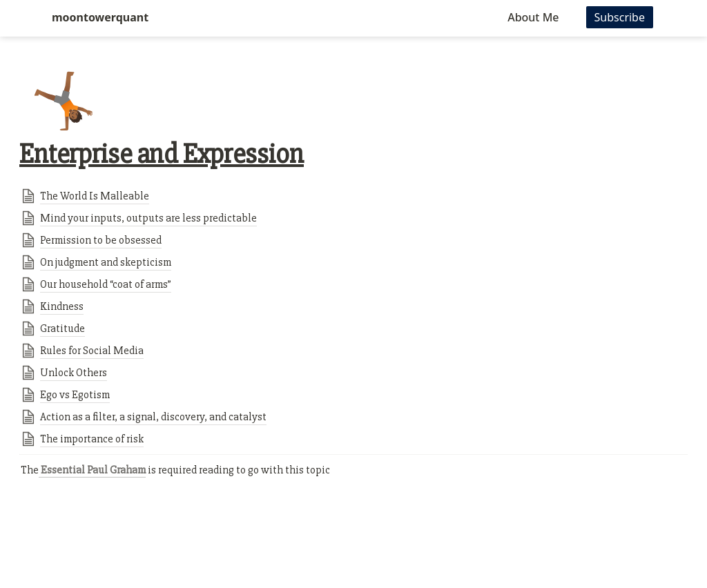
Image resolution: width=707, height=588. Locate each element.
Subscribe (620, 17)
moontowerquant (100, 17)
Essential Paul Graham (92, 470)
